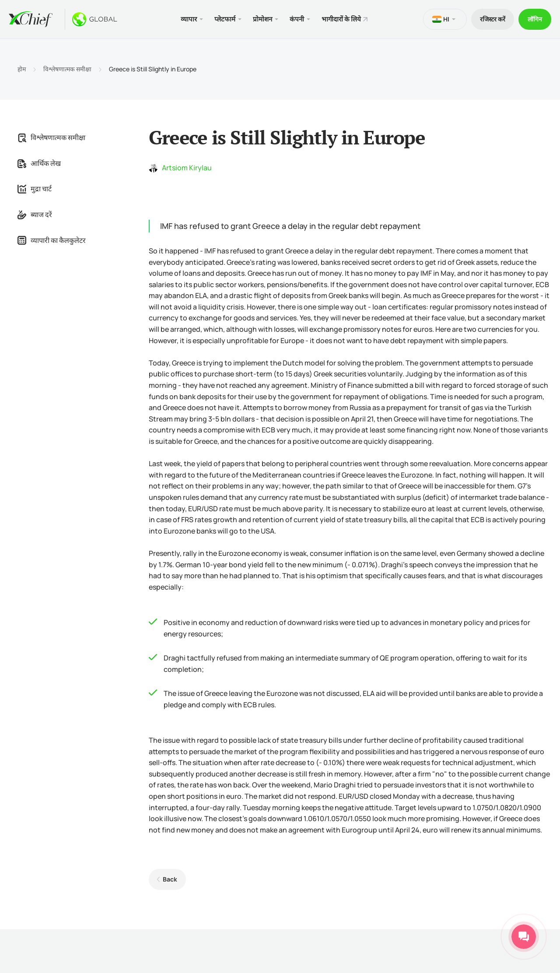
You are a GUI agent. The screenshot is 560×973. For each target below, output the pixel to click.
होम (22, 69)
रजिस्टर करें (493, 19)
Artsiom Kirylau (187, 168)
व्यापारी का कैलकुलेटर (52, 240)
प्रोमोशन (262, 19)
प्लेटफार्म (225, 19)
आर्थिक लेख (39, 163)
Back (170, 879)
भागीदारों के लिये (341, 19)
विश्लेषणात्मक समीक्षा (67, 69)
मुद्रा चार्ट (35, 189)
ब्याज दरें (35, 214)
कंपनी (297, 19)
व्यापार (189, 19)
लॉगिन (535, 19)
